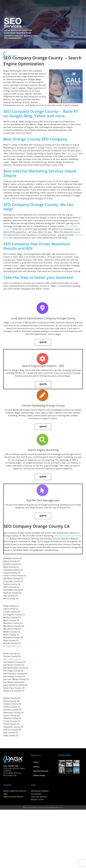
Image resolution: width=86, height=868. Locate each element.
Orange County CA (12, 646)
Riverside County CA (13, 659)
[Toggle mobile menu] (81, 56)
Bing (68, 153)
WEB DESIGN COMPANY (40, 791)
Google (75, 153)
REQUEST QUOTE (37, 800)
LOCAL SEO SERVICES (39, 797)
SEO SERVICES (36, 794)
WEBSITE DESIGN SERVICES (13, 797)
